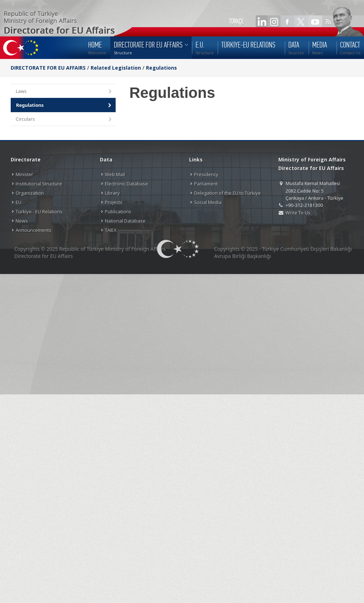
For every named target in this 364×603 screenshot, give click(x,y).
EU (19, 202)
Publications (118, 211)
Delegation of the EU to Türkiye (227, 193)
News (22, 221)
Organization (30, 193)
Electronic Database (127, 184)
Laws (64, 92)
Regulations (161, 68)
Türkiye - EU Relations (39, 211)
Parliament (206, 184)
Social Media (208, 202)
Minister (24, 174)
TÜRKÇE (236, 21)
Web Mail (115, 174)
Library (112, 193)
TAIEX (111, 230)
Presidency (206, 174)
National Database (125, 221)
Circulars (64, 119)
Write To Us (298, 213)
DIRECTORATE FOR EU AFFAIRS (49, 68)
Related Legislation (116, 68)
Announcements (34, 230)
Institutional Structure (39, 184)
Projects (114, 202)
